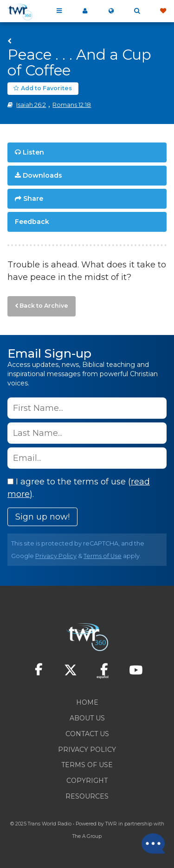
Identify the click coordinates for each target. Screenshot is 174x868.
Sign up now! (42, 517)
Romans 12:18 (72, 105)
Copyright (87, 781)
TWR (111, 824)
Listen (33, 152)
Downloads (42, 175)
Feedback (32, 222)
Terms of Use (103, 556)
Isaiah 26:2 (31, 105)
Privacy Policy (56, 556)
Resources (87, 796)
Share (33, 198)
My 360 (85, 11)
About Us (87, 718)
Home (87, 702)
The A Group (87, 836)
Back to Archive (44, 306)
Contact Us (87, 734)
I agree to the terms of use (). (79, 488)
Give (163, 11)
